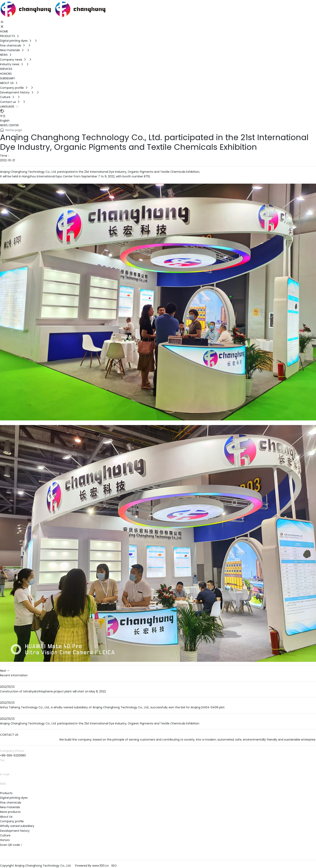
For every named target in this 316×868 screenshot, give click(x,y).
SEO (114, 866)
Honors (5, 840)
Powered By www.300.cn (92, 866)
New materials (10, 807)
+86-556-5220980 (13, 755)
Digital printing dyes (14, 798)
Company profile (12, 821)
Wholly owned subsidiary (17, 826)
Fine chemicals (11, 803)
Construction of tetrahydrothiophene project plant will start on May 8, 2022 (53, 691)
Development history (15, 831)
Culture (5, 835)
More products (10, 812)
